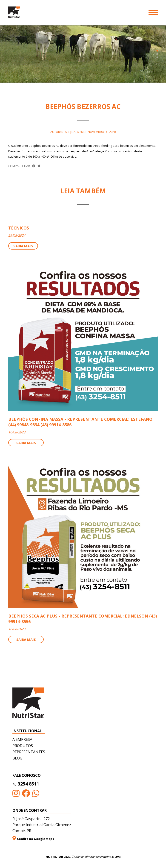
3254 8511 (26, 784)
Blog (17, 758)
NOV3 (116, 857)
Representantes (29, 752)
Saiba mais (23, 246)
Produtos (23, 746)
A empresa (22, 739)
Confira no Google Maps (33, 838)
